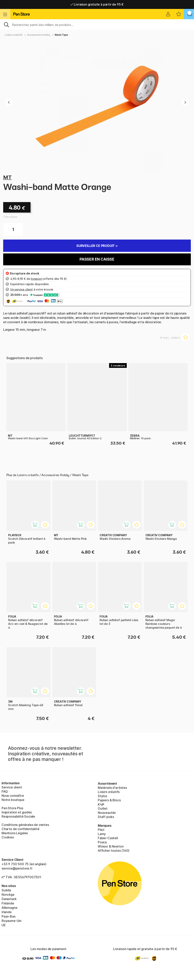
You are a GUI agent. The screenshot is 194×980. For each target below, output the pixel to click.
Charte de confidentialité (21, 829)
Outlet (103, 808)
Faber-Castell (108, 838)
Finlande (8, 903)
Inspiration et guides (17, 812)
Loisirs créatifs (14, 35)
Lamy (102, 834)
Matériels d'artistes (112, 788)
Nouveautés (107, 813)
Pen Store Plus (12, 808)
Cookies (8, 837)
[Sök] (97, 24)
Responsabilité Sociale (18, 816)
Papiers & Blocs (109, 800)
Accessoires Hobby (39, 35)
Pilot (101, 830)
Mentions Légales (15, 833)
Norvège (8, 895)
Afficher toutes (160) (114, 851)
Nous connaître (13, 796)
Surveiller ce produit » (97, 246)
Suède (6, 890)
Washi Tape (61, 35)
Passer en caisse (97, 259)
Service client (12, 787)
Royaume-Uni (12, 921)
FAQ (5, 791)
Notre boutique (13, 800)
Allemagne (9, 908)
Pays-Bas (9, 916)
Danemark (9, 899)
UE (4, 925)
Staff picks (106, 817)
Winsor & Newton (111, 846)
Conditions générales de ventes (25, 825)
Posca (102, 842)
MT (7, 177)
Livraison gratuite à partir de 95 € (97, 4)
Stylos (102, 796)
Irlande (7, 912)
